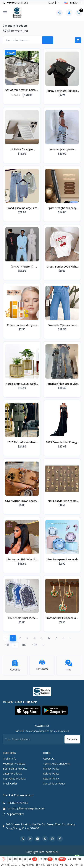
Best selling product (15, 766)
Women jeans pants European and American (62, 150)
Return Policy (51, 776)
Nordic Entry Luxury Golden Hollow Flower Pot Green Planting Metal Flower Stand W (22, 384)
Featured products (14, 761)
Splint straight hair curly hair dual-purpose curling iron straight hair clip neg (62, 208)
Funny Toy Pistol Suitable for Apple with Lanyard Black (62, 91)
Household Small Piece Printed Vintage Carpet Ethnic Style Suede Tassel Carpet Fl (22, 618)
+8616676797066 (15, 2)
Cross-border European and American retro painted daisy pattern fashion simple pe (62, 618)
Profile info (9, 756)
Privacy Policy (51, 766)
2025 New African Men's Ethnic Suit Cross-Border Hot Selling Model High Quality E (22, 442)
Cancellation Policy (54, 781)
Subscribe (72, 737)
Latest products (12, 771)
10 (7, 645)
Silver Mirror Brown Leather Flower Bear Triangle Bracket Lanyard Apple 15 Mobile (22, 501)
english (72, 2)
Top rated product (14, 776)
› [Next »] (43, 645)
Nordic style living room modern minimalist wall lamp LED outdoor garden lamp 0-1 (62, 501)
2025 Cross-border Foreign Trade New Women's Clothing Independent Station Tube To (62, 442)
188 (35, 645)
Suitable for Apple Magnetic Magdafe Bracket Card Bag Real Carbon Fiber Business (22, 150)
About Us (49, 756)
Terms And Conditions (56, 761)
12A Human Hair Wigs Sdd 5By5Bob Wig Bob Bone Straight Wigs (22, 560)
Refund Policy (51, 771)
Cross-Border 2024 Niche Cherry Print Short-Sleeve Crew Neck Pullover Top (62, 267)
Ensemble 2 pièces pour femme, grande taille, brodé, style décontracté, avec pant (62, 325)
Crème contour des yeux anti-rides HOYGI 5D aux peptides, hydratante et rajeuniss (22, 325)
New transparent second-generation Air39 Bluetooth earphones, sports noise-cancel (62, 560)
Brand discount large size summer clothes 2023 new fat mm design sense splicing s (22, 208)
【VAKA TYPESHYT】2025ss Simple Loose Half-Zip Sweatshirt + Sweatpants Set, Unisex (22, 267)
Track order (10, 781)
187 (24, 645)
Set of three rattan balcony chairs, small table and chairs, (22, 90)
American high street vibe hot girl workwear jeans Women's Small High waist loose (62, 384)
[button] (28, 709)
